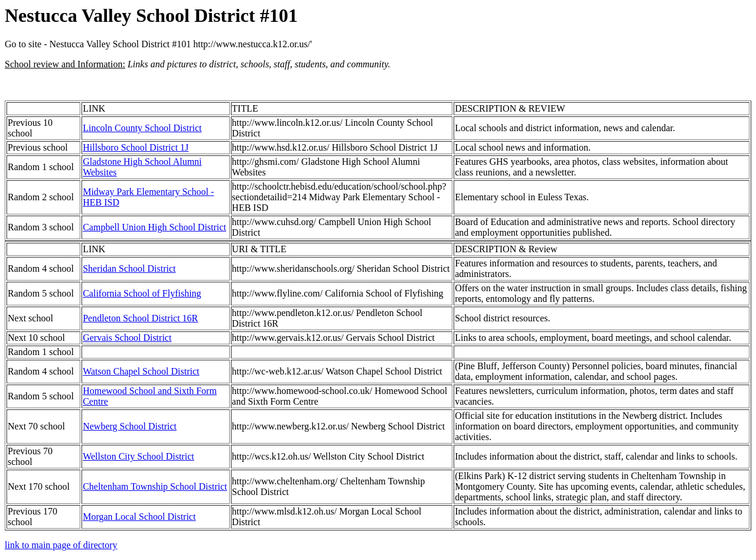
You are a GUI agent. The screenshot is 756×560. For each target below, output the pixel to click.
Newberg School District (130, 426)
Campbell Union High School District (154, 227)
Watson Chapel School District (141, 371)
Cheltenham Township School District (155, 486)
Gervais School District (127, 338)
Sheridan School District (129, 268)
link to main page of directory (61, 545)
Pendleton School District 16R (140, 318)
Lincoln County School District (142, 128)
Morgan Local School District (139, 517)
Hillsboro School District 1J (136, 147)
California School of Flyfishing (142, 293)
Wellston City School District (138, 456)
